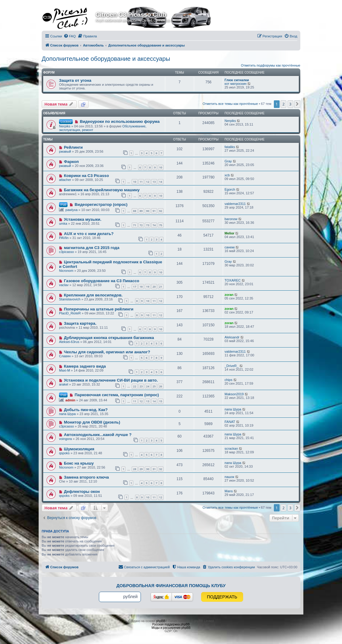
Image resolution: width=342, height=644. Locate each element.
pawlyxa (72, 210)
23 (141, 386)
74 (154, 225)
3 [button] (290, 104)
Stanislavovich (70, 299)
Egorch (230, 189)
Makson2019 (234, 394)
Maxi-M (65, 370)
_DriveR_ (232, 366)
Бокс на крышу (79, 463)
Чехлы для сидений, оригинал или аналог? (107, 352)
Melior (229, 233)
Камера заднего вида (85, 366)
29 (141, 469)
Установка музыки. (83, 219)
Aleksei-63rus (69, 342)
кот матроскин (236, 84)
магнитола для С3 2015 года (92, 248)
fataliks (230, 147)
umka (63, 223)
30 (148, 469)
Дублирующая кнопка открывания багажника (109, 338)
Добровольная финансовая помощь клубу (171, 586)
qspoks (64, 453)
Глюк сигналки (237, 80)
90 (148, 211)
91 (154, 211)
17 (134, 287)
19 (148, 287)
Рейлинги (73, 147)
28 (134, 469)
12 (148, 182)
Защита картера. (80, 323)
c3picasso (66, 252)
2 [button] (283, 104)
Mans (229, 491)
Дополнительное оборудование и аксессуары (106, 59)
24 (148, 386)
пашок (229, 477)
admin (70, 400)
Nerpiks (65, 126)
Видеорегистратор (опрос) (101, 204)
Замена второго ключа (86, 477)
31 (154, 469)
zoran (229, 295)
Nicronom (66, 271)
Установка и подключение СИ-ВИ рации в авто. (111, 380)
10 (161, 167)
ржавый (65, 151)
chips (229, 380)
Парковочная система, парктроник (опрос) (117, 395)
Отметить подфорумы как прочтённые (271, 65)
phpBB (161, 621)
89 (141, 211)
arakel (64, 384)
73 (148, 225)
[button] (297, 104)
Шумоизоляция (79, 449)
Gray (228, 161)
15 (161, 401)
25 (154, 386)
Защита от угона (75, 80)
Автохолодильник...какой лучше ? (98, 435)
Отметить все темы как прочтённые (230, 104)
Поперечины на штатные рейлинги (99, 309)
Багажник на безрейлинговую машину (102, 190)
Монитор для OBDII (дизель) (92, 422)
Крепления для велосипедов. (93, 295)
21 (161, 287)
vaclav (64, 285)
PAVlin (64, 238)
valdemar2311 (235, 204)
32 (161, 469)
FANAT (230, 422)
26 (161, 386)
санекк (230, 247)
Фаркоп (71, 162)
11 (141, 182)
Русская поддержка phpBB (171, 624)
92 (161, 211)
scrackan (231, 448)
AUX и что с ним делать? (89, 234)
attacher (65, 180)
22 (134, 386)
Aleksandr (232, 337)
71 (134, 225)
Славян (65, 356)
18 (141, 287)
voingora (65, 439)
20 (154, 287)
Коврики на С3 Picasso (86, 176)
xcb (227, 175)
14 (161, 182)
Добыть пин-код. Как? (86, 410)
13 (154, 182)
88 (134, 211)
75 (161, 225)
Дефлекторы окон (82, 492)
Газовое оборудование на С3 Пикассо (102, 281)
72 (141, 225)
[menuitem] (70, 36)
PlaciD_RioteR (70, 313)
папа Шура (67, 414)
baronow (231, 219)
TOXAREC (233, 280)
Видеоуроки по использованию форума (120, 121)
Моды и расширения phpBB (171, 628)
